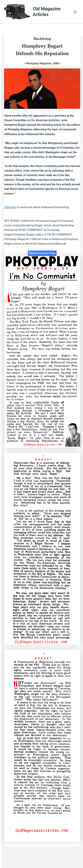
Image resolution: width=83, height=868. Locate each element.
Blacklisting (42, 39)
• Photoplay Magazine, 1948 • (42, 63)
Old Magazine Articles (47, 12)
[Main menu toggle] (75, 12)
